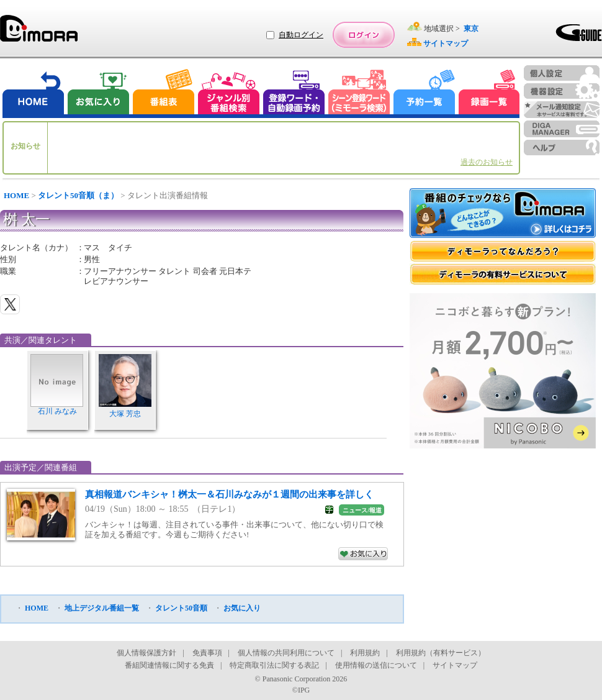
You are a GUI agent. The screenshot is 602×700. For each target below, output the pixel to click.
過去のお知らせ (487, 162)
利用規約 (365, 653)
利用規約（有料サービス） (441, 653)
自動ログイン (301, 35)
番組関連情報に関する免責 (169, 665)
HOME (16, 195)
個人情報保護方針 (146, 653)
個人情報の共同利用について (286, 653)
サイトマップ (455, 665)
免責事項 (207, 653)
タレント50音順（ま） (78, 195)
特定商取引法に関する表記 (274, 665)
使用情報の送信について (376, 665)
